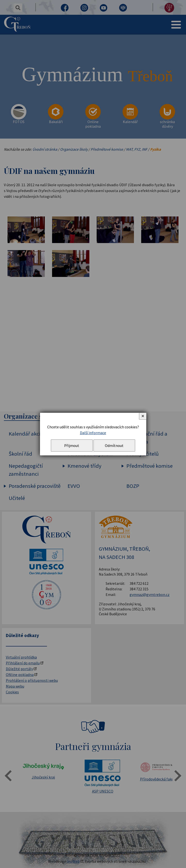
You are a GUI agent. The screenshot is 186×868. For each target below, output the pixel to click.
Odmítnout (114, 445)
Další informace (93, 433)
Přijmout (72, 445)
